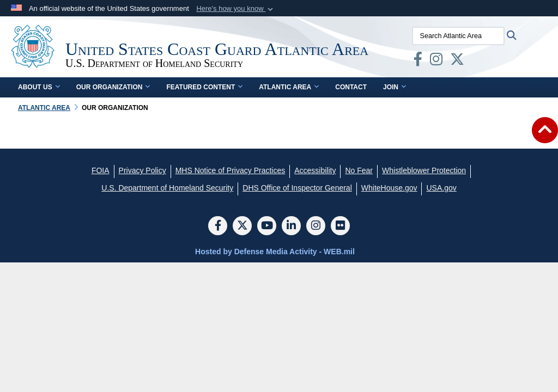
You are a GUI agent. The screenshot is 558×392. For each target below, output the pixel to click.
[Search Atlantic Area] (458, 36)
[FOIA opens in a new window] (101, 170)
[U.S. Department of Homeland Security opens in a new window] (167, 188)
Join (395, 87)
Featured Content (204, 87)
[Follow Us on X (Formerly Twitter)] (242, 226)
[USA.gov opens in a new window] (441, 188)
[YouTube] (267, 226)
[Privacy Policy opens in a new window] (142, 170)
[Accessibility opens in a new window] (315, 170)
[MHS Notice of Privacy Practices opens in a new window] (231, 170)
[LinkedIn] (291, 226)
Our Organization (113, 87)
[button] (236, 9)
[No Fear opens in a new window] (359, 170)
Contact (351, 87)
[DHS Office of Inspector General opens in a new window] (297, 188)
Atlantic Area (289, 87)
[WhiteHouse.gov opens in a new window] (389, 188)
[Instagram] (316, 226)
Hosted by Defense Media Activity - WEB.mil (275, 252)
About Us (39, 87)
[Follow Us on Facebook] (218, 226)
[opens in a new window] (418, 62)
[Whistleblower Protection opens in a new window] (424, 170)
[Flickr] (340, 226)
